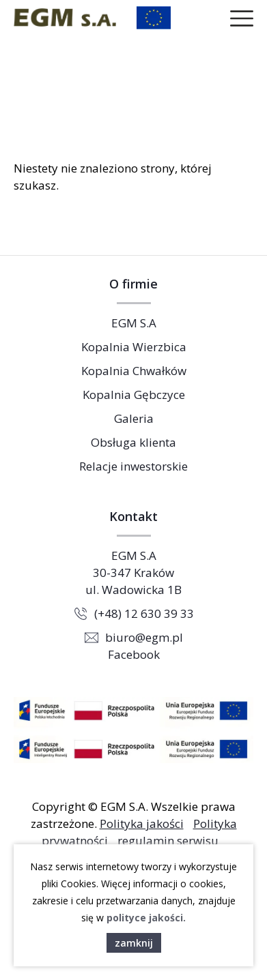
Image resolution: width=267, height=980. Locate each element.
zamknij (134, 943)
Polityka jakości (142, 823)
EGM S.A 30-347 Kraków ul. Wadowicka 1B (133, 573)
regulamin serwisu (168, 841)
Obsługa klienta (133, 442)
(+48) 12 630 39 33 (144, 613)
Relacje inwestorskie (133, 466)
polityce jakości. (146, 918)
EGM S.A (134, 323)
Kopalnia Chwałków (134, 371)
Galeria (134, 418)
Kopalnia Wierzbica (134, 347)
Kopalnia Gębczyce (134, 395)
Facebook (134, 654)
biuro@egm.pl (144, 637)
